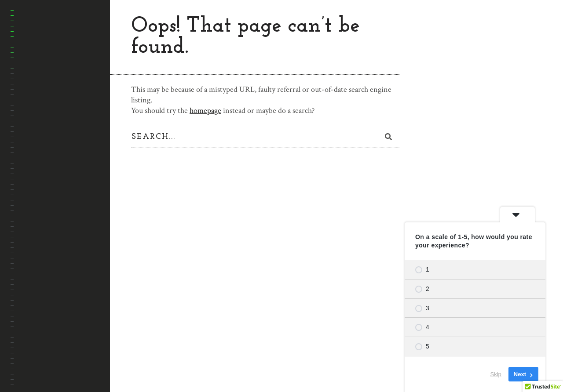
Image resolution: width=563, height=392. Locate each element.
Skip (496, 374)
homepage (205, 111)
